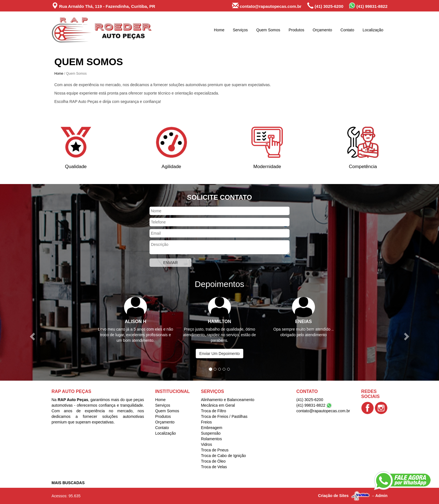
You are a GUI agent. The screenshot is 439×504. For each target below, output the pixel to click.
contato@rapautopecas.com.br (267, 6)
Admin (381, 496)
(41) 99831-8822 (368, 5)
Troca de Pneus (215, 450)
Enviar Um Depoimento (220, 354)
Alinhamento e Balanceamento (228, 400)
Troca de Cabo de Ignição (224, 456)
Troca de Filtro (214, 411)
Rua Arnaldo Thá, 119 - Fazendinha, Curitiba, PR (103, 6)
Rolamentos (212, 439)
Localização (373, 30)
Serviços (240, 30)
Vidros (206, 444)
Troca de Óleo (213, 461)
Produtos (296, 30)
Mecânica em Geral (218, 405)
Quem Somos (268, 30)
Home (219, 30)
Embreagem (212, 428)
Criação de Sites (333, 496)
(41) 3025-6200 (325, 6)
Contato (347, 30)
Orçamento (322, 30)
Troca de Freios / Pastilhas (224, 416)
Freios (206, 422)
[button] (33, 336)
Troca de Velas (214, 467)
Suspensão (211, 433)
